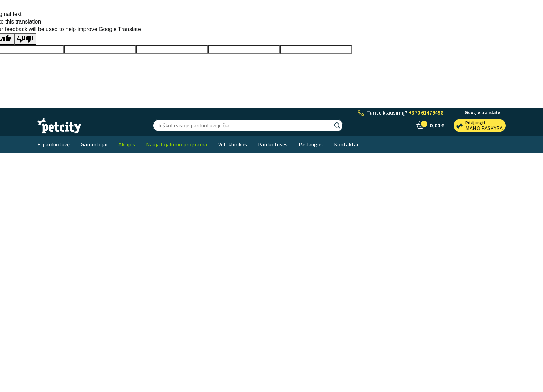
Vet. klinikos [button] (233, 145)
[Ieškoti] (242, 126)
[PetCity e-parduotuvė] (59, 126)
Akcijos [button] (127, 145)
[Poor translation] (25, 39)
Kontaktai (346, 145)
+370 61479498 (426, 113)
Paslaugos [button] (311, 145)
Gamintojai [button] (94, 145)
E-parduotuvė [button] (54, 145)
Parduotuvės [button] (273, 145)
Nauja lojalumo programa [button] (177, 145)
